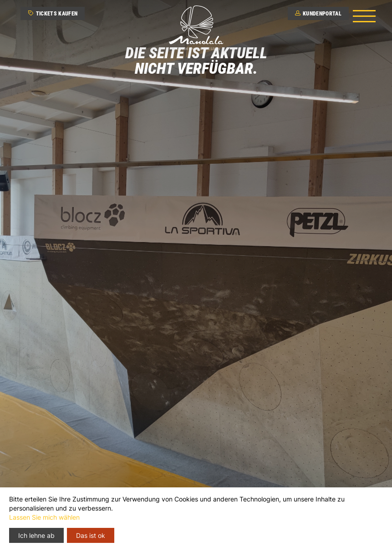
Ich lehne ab (36, 535)
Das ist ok (91, 535)
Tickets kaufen (53, 14)
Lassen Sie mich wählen (44, 517)
